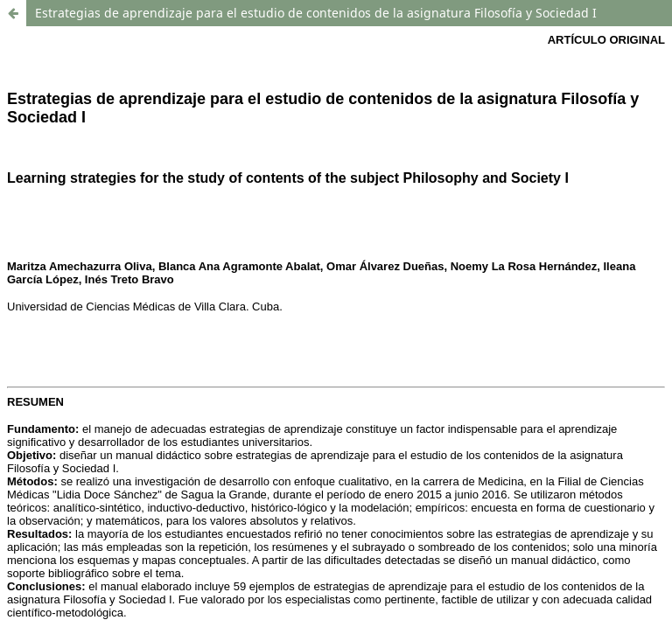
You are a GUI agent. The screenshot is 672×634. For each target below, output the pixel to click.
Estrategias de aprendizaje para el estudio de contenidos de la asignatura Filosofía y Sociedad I (316, 13)
